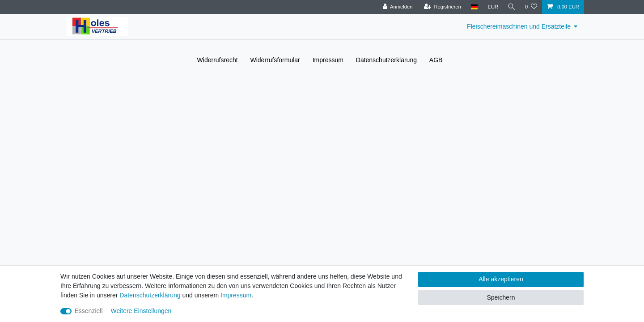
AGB (436, 60)
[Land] (473, 7)
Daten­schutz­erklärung (386, 60)
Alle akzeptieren (501, 279)
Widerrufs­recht (218, 60)
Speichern (501, 297)
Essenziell (89, 311)
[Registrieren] (441, 7)
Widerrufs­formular (275, 60)
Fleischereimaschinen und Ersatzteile (519, 26)
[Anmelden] (396, 7)
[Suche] (511, 7)
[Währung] (492, 7)
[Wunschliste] (531, 7)
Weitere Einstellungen (141, 311)
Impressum (328, 60)
